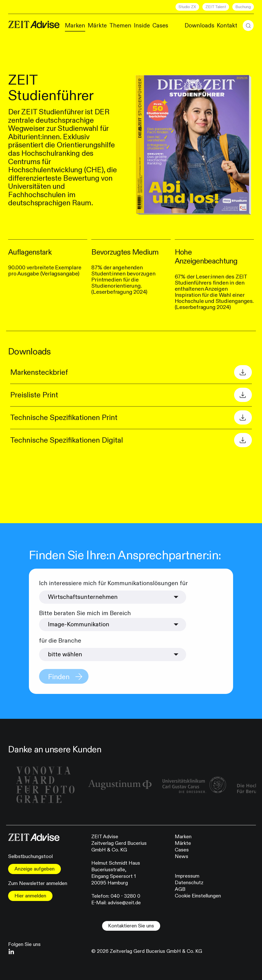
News (181, 856)
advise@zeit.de (124, 903)
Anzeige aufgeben (34, 869)
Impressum (187, 876)
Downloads (199, 26)
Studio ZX (187, 7)
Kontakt (227, 26)
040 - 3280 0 (125, 896)
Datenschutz (189, 883)
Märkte (97, 26)
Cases (160, 26)
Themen (120, 26)
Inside (142, 26)
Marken (75, 26)
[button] (248, 26)
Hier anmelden (30, 896)
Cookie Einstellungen (198, 896)
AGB (180, 889)
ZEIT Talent (216, 7)
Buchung (243, 7)
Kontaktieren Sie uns (131, 926)
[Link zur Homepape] (34, 25)
